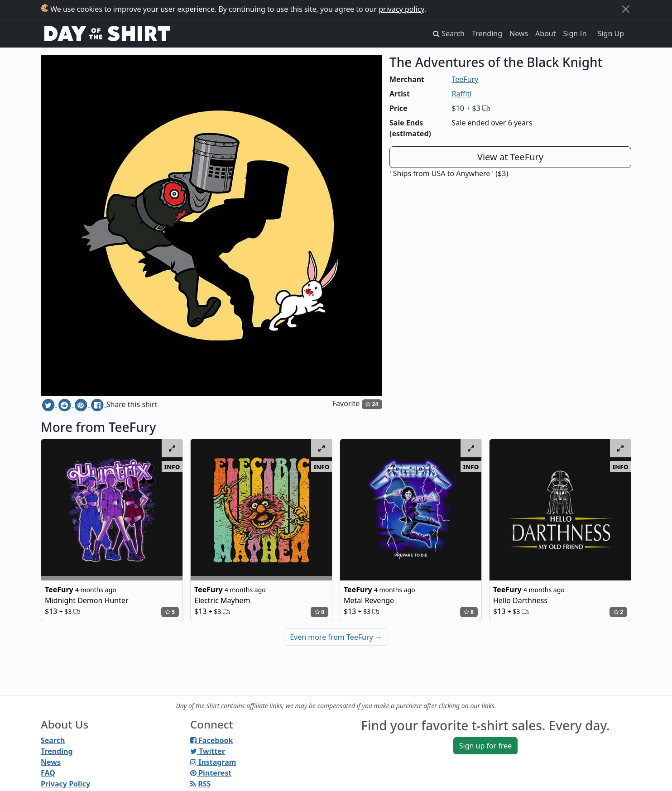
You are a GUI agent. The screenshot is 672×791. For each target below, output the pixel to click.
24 (372, 404)
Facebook (211, 740)
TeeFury (465, 79)
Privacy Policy (65, 784)
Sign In (575, 34)
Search (53, 740)
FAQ (48, 773)
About (545, 34)
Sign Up (611, 34)
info (172, 466)
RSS (200, 784)
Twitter (208, 751)
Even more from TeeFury (336, 637)
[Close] (626, 9)
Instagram (213, 762)
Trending (487, 34)
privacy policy (401, 9)
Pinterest (211, 773)
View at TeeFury (510, 157)
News (519, 34)
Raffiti (462, 94)
